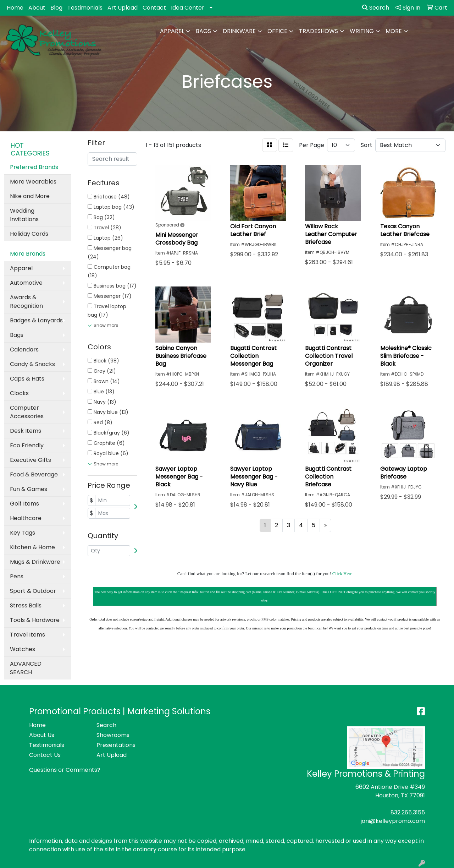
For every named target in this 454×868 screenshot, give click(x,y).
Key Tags (23, 533)
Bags (203, 31)
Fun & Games (29, 489)
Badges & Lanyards (36, 320)
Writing (362, 31)
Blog (56, 8)
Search (376, 8)
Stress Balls (26, 605)
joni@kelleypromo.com (393, 821)
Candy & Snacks (32, 364)
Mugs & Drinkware (35, 562)
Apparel (172, 31)
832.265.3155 (408, 812)
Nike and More (30, 196)
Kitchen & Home (32, 547)
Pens (17, 576)
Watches (23, 649)
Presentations (116, 745)
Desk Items (26, 431)
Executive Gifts (31, 460)
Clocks (19, 393)
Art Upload (123, 8)
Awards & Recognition (26, 302)
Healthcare (26, 518)
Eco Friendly (27, 445)
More (394, 31)
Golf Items (24, 504)
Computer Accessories (27, 412)
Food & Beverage (34, 474)
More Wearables (33, 182)
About (37, 8)
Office (277, 31)
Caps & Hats (27, 379)
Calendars (24, 350)
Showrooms (113, 735)
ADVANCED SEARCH (26, 668)
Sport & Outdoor (33, 591)
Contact (154, 8)
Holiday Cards (29, 234)
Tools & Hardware (35, 620)
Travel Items (27, 635)
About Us (42, 735)
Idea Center (188, 8)
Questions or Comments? (65, 770)
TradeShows (319, 31)
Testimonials (85, 8)
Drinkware (239, 31)
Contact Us (45, 755)
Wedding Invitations (24, 215)
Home (15, 8)
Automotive (26, 283)
